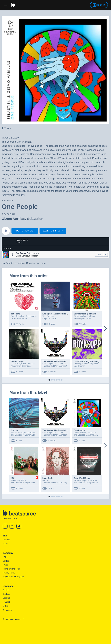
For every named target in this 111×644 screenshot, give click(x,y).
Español (6, 598)
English (6, 590)
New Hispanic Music (83, 318)
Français (6, 602)
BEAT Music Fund (19, 318)
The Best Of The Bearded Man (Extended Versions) (66, 361)
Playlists (6, 540)
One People (79, 430)
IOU (13, 478)
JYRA (23, 480)
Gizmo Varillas (13, 219)
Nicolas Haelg (17, 433)
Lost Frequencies (50, 364)
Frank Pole (92, 480)
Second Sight (17, 361)
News (5, 544)
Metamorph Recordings (21, 366)
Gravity (14, 430)
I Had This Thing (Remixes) (86, 361)
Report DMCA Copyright (13, 577)
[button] (5, 255)
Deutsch (6, 594)
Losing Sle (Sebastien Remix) (56, 314)
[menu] (106, 255)
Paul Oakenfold (18, 316)
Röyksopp (78, 364)
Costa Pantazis (28, 364)
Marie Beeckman (32, 433)
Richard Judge (80, 480)
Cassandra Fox (32, 316)
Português (7, 610)
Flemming (15, 480)
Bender (46, 480)
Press (5, 565)
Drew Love (63, 364)
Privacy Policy (9, 573)
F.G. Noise (16, 364)
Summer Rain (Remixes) (85, 314)
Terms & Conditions (11, 569)
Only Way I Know (82, 478)
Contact (6, 561)
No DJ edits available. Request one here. (24, 263)
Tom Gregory (48, 316)
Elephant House (49, 318)
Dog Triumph (79, 366)
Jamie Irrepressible (92, 364)
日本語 (6, 606)
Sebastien (35, 219)
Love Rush (47, 478)
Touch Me (15, 314)
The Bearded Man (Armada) (55, 366)
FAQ (5, 557)
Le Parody (92, 316)
